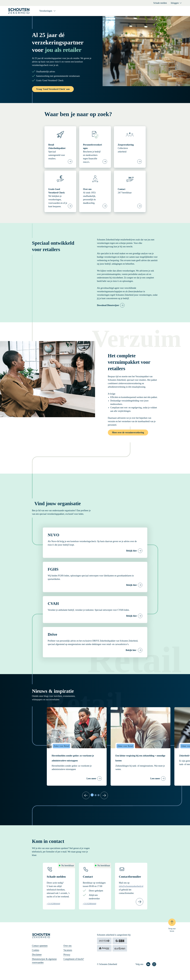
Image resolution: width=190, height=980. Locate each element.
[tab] (92, 795)
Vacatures (68, 950)
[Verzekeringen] (48, 11)
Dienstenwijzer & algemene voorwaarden (44, 961)
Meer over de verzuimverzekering (128, 432)
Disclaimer (37, 955)
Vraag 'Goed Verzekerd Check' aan (53, 89)
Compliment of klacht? (74, 959)
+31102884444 (53, 904)
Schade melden (160, 3)
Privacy (67, 955)
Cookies (36, 950)
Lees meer (91, 778)
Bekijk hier (132, 551)
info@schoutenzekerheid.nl (131, 886)
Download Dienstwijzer (108, 305)
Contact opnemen (40, 946)
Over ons (68, 946)
